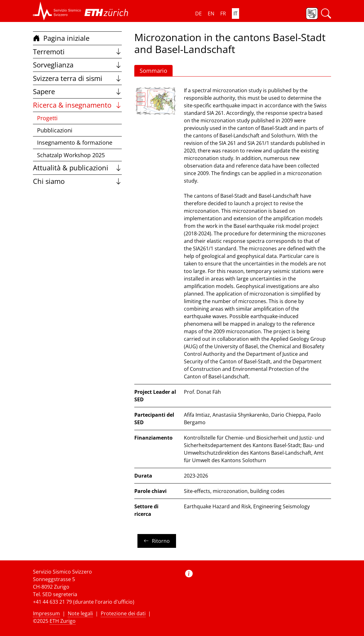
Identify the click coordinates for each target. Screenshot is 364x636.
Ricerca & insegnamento (77, 105)
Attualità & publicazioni (77, 168)
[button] (57, 11)
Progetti (47, 118)
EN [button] (211, 13)
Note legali (80, 613)
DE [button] (198, 13)
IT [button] (236, 13)
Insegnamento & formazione (75, 142)
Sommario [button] (153, 71)
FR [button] (223, 13)
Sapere (77, 91)
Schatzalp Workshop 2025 (71, 155)
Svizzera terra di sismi (77, 78)
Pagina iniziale (61, 38)
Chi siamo (77, 181)
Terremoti (77, 52)
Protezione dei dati (123, 613)
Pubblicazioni (55, 130)
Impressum (46, 613)
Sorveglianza (77, 65)
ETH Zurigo (63, 621)
